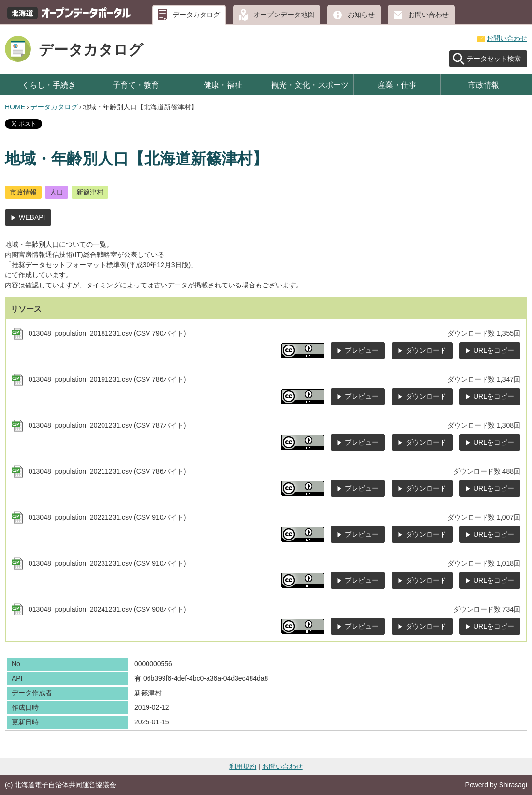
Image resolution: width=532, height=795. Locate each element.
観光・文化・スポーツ (310, 85)
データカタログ (196, 15)
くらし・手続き (49, 85)
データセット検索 (494, 59)
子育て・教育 (136, 85)
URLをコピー (494, 350)
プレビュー (362, 350)
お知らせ (361, 15)
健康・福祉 (223, 85)
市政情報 (484, 85)
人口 (57, 192)
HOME (15, 107)
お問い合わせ (429, 15)
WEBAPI (32, 217)
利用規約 (243, 766)
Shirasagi (513, 785)
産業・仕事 (397, 85)
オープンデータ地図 (284, 15)
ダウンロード (426, 350)
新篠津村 (90, 192)
